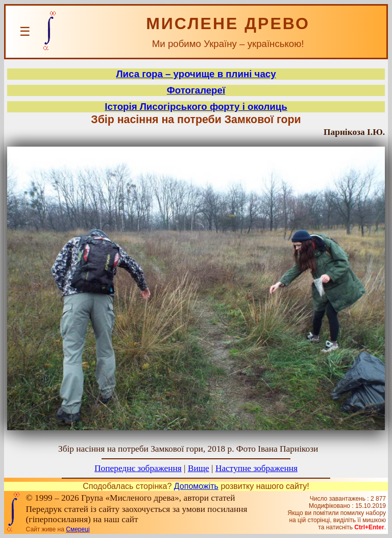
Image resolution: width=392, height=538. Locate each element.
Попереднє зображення (138, 468)
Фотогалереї (196, 90)
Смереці (78, 529)
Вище (199, 468)
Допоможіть (196, 486)
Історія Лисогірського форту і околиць (196, 107)
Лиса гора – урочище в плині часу (196, 74)
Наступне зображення (256, 468)
